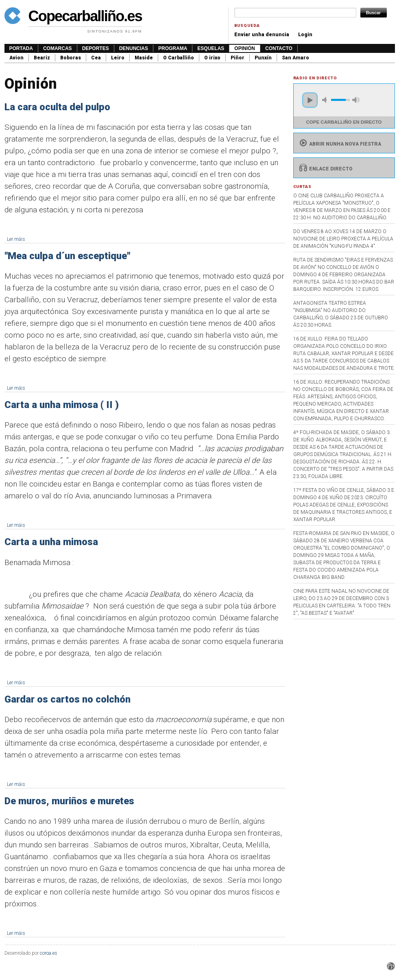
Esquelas (211, 48)
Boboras (71, 58)
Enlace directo (325, 169)
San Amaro (295, 58)
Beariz (42, 58)
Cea (96, 58)
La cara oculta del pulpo (57, 107)
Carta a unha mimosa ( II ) (62, 405)
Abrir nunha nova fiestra (339, 144)
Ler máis (16, 239)
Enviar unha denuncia (262, 35)
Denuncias (134, 48)
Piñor (238, 58)
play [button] (310, 100)
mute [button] (326, 100)
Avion (16, 58)
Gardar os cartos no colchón (68, 699)
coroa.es (49, 953)
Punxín (263, 58)
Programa (173, 48)
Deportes (96, 48)
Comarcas (58, 48)
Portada (21, 48)
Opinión (245, 48)
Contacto (279, 48)
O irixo (212, 58)
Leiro (118, 58)
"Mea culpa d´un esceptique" (67, 256)
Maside (144, 58)
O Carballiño (179, 58)
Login (305, 35)
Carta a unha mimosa (51, 542)
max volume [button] (356, 100)
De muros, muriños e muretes (69, 801)
